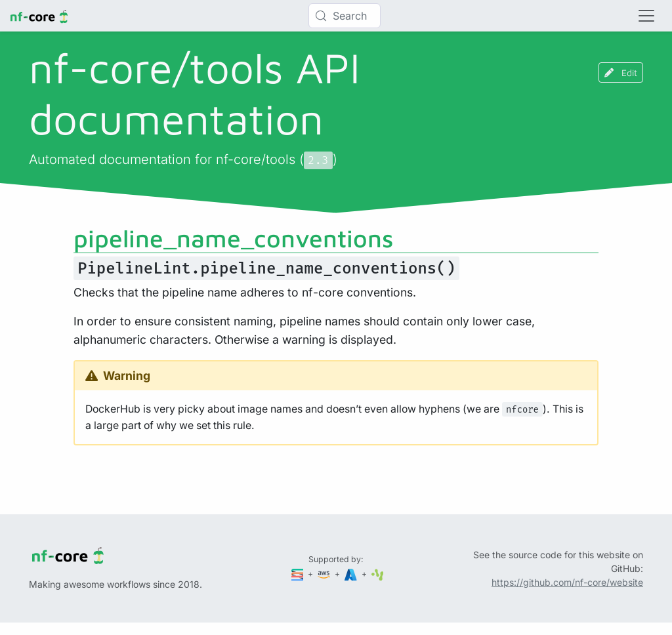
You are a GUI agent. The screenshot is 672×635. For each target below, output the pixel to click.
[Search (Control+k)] (345, 16)
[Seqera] (299, 574)
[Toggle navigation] (646, 16)
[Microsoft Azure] (352, 574)
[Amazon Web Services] (325, 574)
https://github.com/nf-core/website (567, 582)
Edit (621, 72)
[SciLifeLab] (378, 574)
